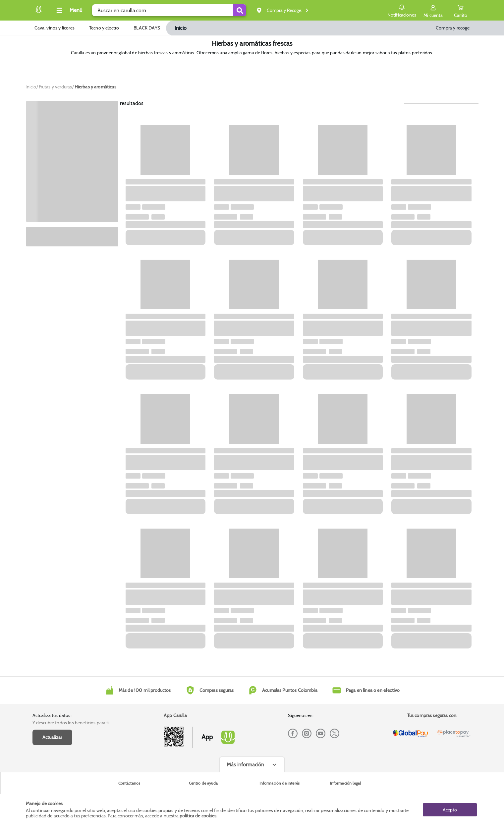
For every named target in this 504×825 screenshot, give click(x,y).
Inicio (181, 28)
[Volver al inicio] (39, 12)
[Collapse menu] (68, 10)
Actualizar (52, 737)
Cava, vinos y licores (55, 28)
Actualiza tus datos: (52, 715)
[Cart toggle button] (461, 10)
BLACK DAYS (147, 28)
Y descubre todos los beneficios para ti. (71, 723)
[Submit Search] (240, 10)
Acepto (450, 809)
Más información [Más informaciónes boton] (245, 765)
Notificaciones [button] (402, 10)
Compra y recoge (453, 28)
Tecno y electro (104, 28)
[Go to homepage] (31, 87)
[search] (169, 10)
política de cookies (198, 816)
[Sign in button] (433, 10)
